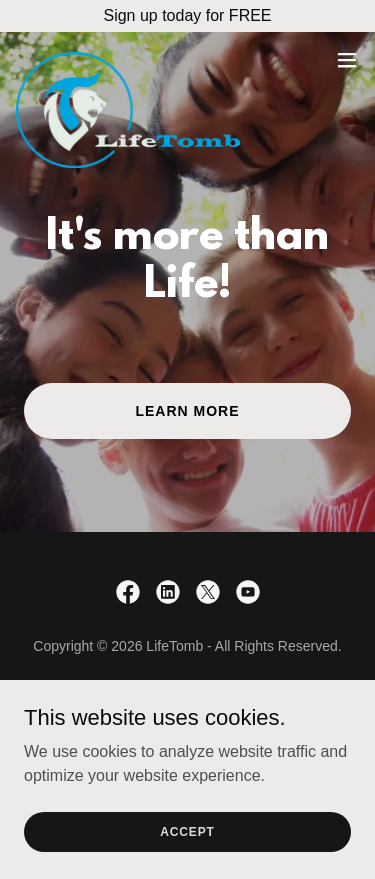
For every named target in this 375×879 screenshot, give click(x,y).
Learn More (187, 411)
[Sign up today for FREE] (187, 16)
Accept (187, 831)
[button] (347, 60)
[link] (128, 60)
